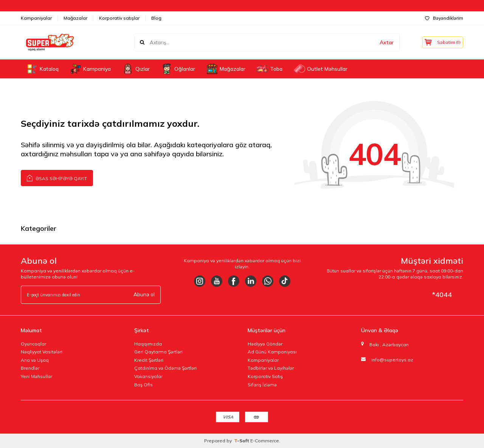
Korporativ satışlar (119, 18)
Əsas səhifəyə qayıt (57, 178)
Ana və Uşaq (35, 360)
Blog (156, 18)
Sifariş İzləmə (262, 385)
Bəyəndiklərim (444, 18)
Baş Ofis (143, 385)
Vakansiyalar (148, 376)
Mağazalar (75, 18)
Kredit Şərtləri (149, 360)
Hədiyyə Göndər (265, 344)
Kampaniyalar (36, 18)
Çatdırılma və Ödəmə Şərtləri (165, 368)
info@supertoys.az (392, 360)
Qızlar (136, 69)
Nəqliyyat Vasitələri (42, 352)
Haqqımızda (148, 344)
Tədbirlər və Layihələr (271, 368)
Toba (270, 69)
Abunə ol (144, 294)
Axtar (383, 42)
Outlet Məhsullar (321, 69)
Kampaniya (90, 69)
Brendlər (30, 368)
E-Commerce (265, 441)
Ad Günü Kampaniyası (272, 352)
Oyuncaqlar (33, 344)
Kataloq (43, 69)
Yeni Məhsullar (36, 376)
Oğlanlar (178, 69)
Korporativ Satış (265, 376)
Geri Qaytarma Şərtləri (158, 352)
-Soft (242, 441)
